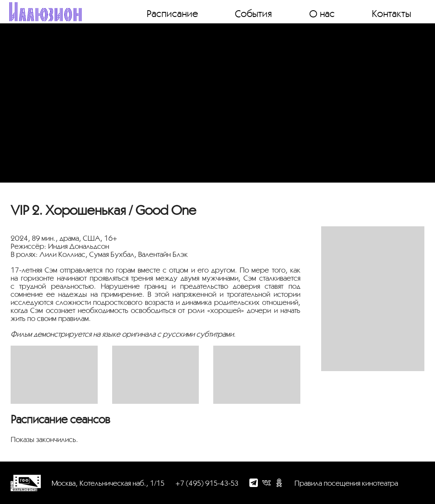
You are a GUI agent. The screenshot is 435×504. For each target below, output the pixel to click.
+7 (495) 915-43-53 (207, 483)
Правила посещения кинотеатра (346, 483)
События (253, 13)
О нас (322, 13)
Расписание (172, 13)
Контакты (391, 13)
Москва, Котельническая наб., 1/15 (108, 483)
